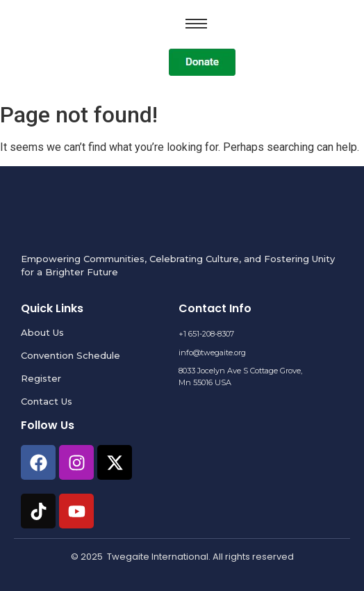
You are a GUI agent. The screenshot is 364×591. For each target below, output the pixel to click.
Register (41, 378)
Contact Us (47, 401)
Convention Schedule (71, 355)
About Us (42, 332)
